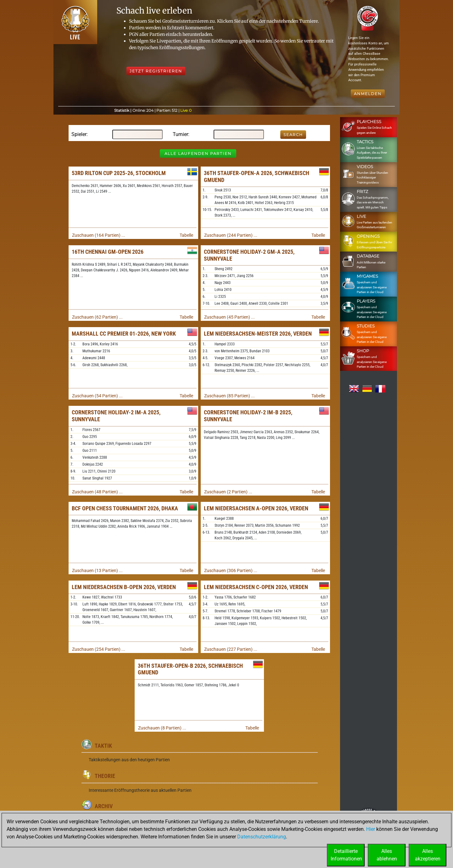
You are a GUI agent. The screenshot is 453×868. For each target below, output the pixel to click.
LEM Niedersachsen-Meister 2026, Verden (258, 334)
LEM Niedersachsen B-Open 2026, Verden (124, 587)
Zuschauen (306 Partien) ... (231, 570)
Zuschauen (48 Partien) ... (97, 492)
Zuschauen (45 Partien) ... (229, 317)
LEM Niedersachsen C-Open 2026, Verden (256, 587)
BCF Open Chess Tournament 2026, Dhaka (125, 508)
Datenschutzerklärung (262, 837)
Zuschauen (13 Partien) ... (97, 570)
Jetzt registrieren (156, 71)
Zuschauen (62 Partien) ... (97, 317)
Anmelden (368, 94)
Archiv (104, 806)
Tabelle (186, 235)
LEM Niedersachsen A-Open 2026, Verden (256, 508)
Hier (371, 829)
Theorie (105, 776)
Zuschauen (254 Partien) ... (99, 649)
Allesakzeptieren (428, 855)
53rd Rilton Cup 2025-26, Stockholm (119, 173)
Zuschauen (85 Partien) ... (229, 396)
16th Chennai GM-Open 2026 (108, 252)
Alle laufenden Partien (198, 153)
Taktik (103, 746)
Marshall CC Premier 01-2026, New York (124, 334)
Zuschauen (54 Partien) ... (97, 396)
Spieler (79, 134)
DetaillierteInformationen (346, 855)
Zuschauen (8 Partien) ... (162, 728)
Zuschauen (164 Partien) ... (99, 235)
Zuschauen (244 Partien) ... (231, 235)
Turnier (180, 134)
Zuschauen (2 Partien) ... (228, 492)
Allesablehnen (387, 855)
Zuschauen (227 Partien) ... (231, 649)
